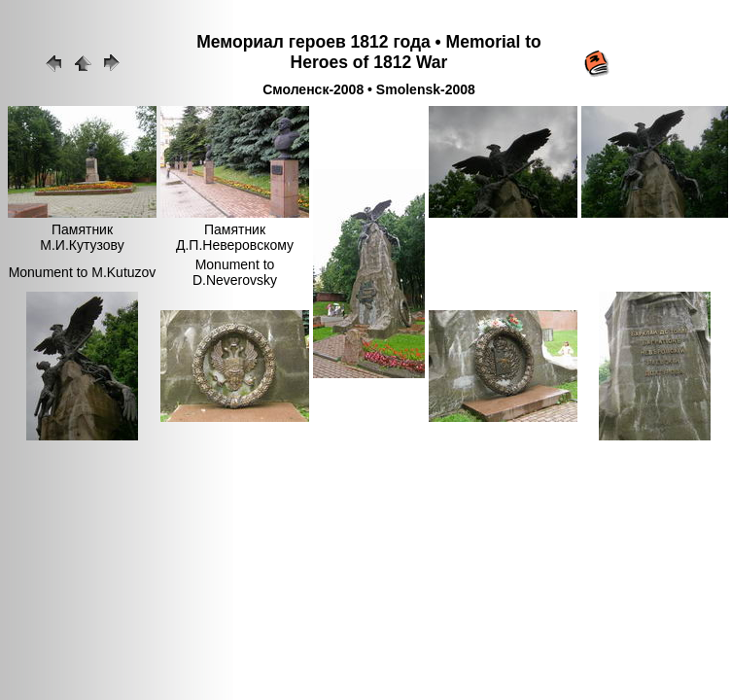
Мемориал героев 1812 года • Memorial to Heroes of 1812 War (369, 52)
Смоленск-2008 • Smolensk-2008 (369, 89)
